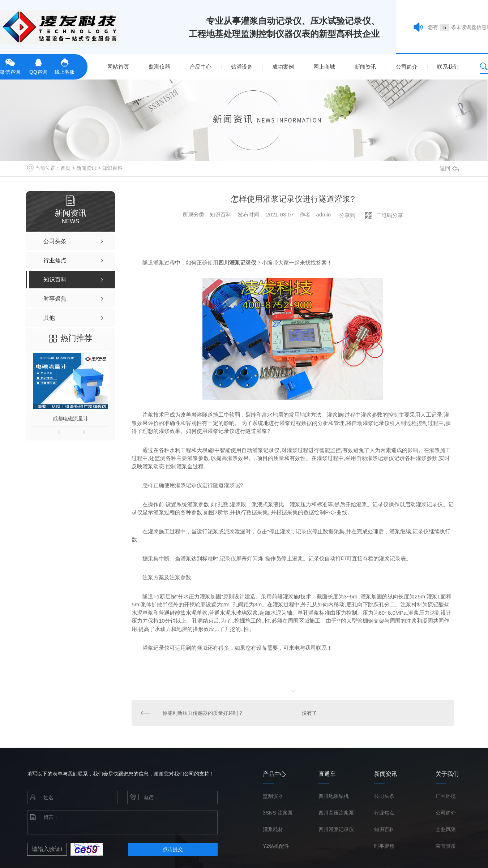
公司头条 (384, 796)
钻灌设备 (242, 67)
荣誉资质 (446, 846)
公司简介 (407, 67)
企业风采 (446, 829)
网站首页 (118, 67)
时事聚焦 (384, 846)
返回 (449, 168)
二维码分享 (389, 215)
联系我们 (448, 67)
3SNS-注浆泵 (278, 813)
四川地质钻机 (334, 796)
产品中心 (201, 67)
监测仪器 (159, 67)
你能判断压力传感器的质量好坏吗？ (202, 713)
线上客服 (65, 66)
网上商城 (324, 67)
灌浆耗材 (273, 829)
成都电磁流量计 (70, 418)
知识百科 (112, 168)
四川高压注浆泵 (336, 813)
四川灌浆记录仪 (336, 829)
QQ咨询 (38, 66)
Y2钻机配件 (276, 846)
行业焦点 (384, 813)
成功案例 (283, 67)
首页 (65, 168)
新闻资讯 (365, 67)
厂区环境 (446, 796)
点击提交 (173, 849)
